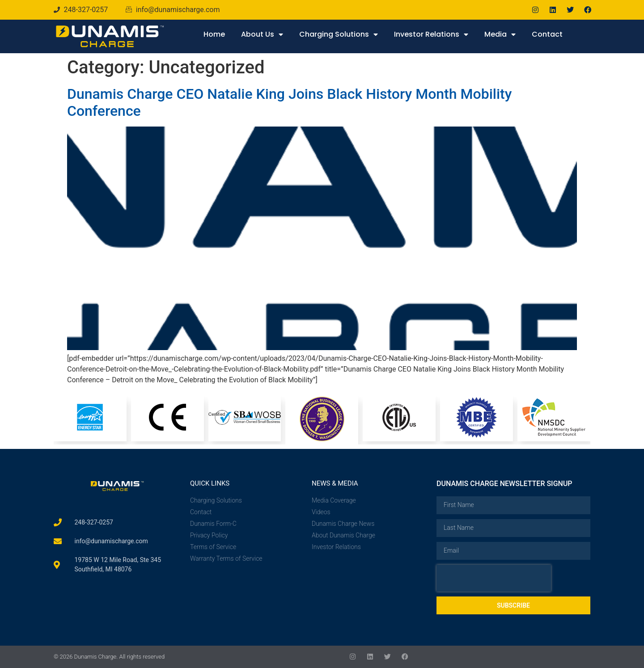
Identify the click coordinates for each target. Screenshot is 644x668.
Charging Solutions (339, 34)
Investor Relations (431, 34)
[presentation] (494, 578)
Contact (547, 34)
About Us (262, 34)
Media (500, 34)
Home (214, 34)
